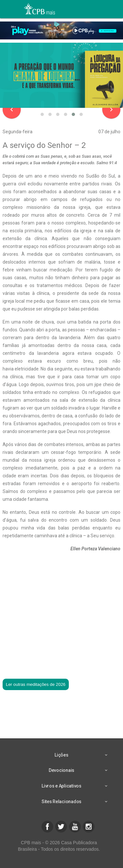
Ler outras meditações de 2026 (36, 684)
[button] (42, 114)
